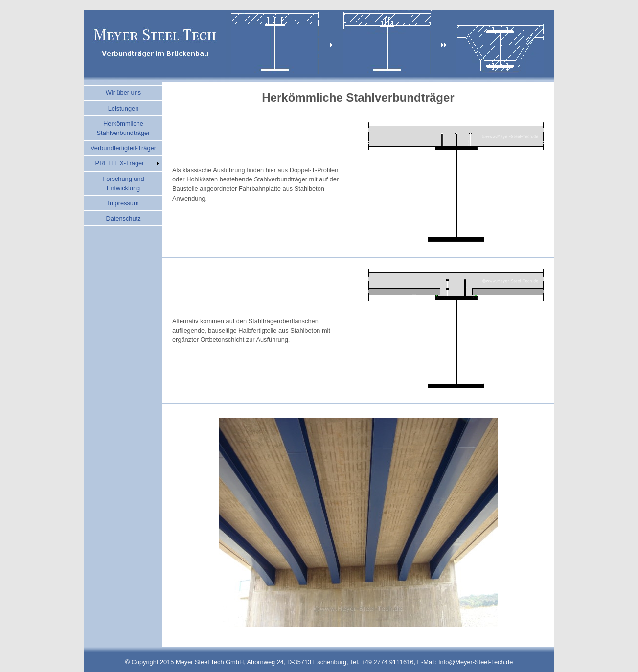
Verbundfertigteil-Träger (123, 148)
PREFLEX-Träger (120, 163)
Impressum (123, 203)
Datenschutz (123, 218)
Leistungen (124, 108)
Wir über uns (124, 93)
